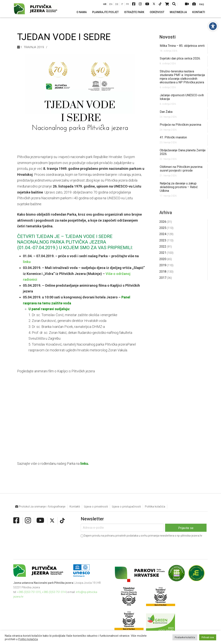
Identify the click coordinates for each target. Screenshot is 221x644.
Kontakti (75, 507)
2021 (163, 253)
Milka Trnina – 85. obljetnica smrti (182, 46)
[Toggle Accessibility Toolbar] (213, 26)
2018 (163, 272)
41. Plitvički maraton (173, 137)
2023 (163, 240)
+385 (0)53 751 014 (54, 592)
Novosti (167, 37)
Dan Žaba (166, 112)
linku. (85, 464)
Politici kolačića (28, 639)
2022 (163, 247)
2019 (163, 265)
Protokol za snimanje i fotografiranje (40, 507)
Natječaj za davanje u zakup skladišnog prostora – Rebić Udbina (179, 187)
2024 (163, 234)
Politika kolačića (155, 507)
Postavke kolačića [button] (185, 637)
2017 (163, 278)
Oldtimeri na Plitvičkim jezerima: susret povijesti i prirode (181, 169)
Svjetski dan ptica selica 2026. (180, 58)
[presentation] (110, 546)
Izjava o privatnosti (96, 507)
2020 (163, 259)
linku (27, 262)
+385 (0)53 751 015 (29, 592)
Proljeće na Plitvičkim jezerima (180, 125)
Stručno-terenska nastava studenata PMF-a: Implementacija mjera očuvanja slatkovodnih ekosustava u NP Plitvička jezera (182, 77)
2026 (163, 222)
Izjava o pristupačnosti (126, 507)
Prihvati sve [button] (208, 637)
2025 (163, 228)
